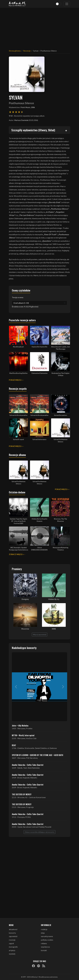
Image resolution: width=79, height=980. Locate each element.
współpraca (45, 947)
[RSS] (44, 966)
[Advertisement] (39, 27)
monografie (13, 947)
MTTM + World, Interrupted (23, 735)
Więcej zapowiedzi (40, 635)
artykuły (12, 950)
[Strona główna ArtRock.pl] (17, 4)
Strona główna (15, 51)
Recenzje (27, 51)
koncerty (12, 933)
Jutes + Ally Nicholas (20, 725)
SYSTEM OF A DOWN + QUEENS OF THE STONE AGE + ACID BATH (37, 755)
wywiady (12, 954)
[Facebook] (33, 966)
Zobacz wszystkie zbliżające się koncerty (39, 832)
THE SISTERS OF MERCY (22, 794)
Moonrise (25, 629)
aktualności (13, 929)
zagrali (11, 943)
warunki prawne (47, 936)
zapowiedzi (13, 936)
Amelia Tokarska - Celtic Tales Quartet (28, 765)
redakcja (44, 929)
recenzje (12, 940)
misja (43, 933)
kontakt (44, 950)
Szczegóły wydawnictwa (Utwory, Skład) (33, 130)
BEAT (14, 745)
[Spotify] (39, 966)
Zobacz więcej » (16, 554)
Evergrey (25, 599)
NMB (54, 629)
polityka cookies (47, 940)
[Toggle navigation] (67, 4)
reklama (44, 943)
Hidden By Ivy (54, 599)
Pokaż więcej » (16, 380)
